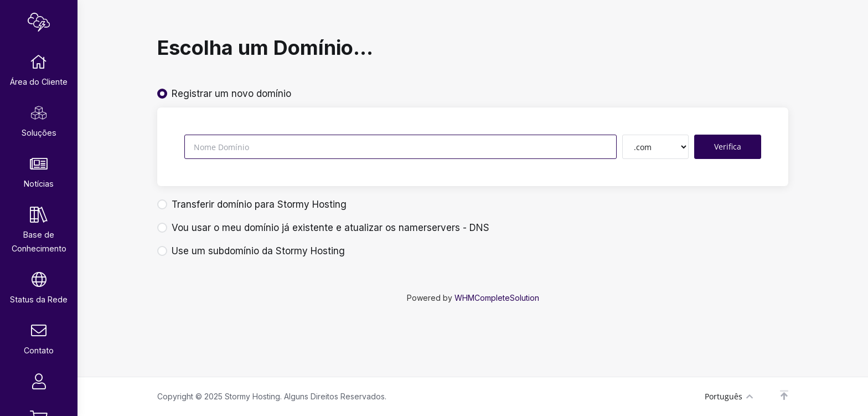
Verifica (728, 147)
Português (729, 396)
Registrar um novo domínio (224, 94)
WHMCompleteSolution (497, 298)
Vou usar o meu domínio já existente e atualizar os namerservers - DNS (323, 228)
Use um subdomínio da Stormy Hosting (251, 251)
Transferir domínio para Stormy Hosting (252, 204)
